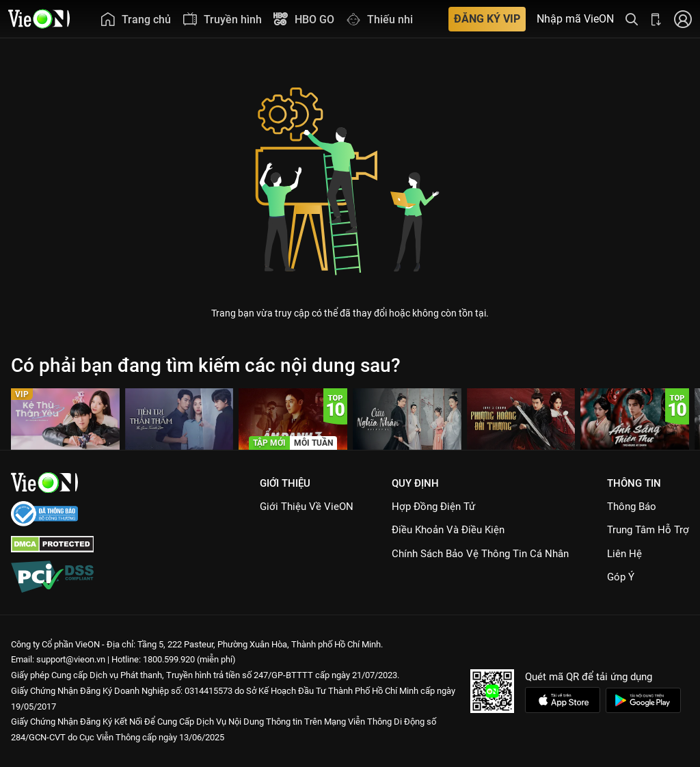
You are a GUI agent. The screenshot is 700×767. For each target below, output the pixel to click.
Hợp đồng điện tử (433, 507)
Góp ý (621, 577)
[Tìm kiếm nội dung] (632, 19)
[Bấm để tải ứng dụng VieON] (656, 19)
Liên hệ (624, 554)
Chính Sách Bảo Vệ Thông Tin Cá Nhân (480, 554)
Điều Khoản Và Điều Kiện (448, 530)
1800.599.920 (169, 659)
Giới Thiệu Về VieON (307, 507)
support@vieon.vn (71, 659)
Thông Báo (632, 507)
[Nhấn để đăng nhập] (683, 19)
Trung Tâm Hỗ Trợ (648, 530)
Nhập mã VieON (575, 19)
